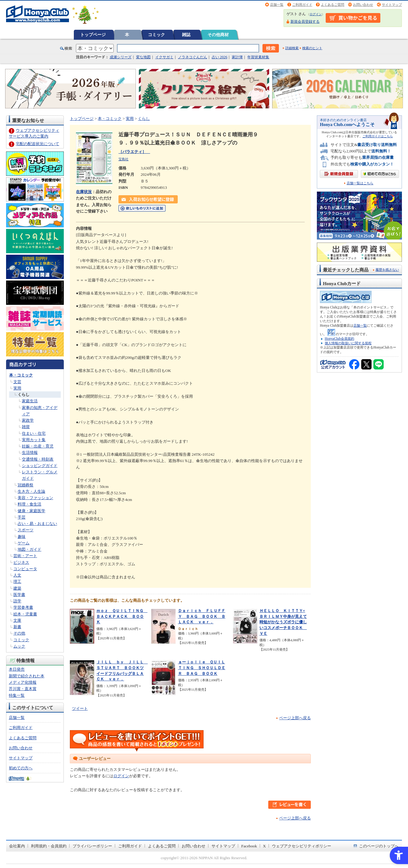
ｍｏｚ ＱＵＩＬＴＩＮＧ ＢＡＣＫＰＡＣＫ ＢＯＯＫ (122, 616)
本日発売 (17, 669)
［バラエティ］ (134, 152)
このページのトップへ (379, 846)
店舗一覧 (277, 5)
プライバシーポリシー (92, 846)
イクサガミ (164, 57)
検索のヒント (312, 48)
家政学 (28, 420)
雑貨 (26, 427)
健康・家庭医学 (31, 511)
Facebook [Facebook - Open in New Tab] (249, 846)
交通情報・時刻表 (38, 459)
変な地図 (143, 57)
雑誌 (186, 35)
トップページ (93, 35)
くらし (24, 395)
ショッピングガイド (40, 466)
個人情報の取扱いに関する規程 (348, 343)
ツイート (80, 708)
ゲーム (24, 543)
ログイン (316, 14)
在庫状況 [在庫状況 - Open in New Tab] (84, 192)
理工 (17, 582)
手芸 (22, 517)
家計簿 (237, 57)
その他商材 (218, 35)
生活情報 (30, 453)
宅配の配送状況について (38, 144)
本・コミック (21, 375)
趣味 (22, 537)
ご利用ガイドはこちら (378, 136)
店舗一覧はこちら (360, 183)
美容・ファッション (35, 498)
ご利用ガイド (302, 5)
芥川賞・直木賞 (23, 689)
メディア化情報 (23, 682)
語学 (17, 601)
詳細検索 (292, 48)
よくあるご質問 (333, 5)
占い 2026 (219, 57)
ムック (19, 646)
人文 (17, 575)
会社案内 (17, 846)
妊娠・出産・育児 (38, 446)
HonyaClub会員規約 (339, 339)
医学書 (19, 595)
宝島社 (123, 159)
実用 (17, 388)
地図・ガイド (29, 549)
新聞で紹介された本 (27, 676)
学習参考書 (23, 607)
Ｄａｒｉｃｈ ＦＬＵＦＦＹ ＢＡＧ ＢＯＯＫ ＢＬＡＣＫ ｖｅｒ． (202, 616)
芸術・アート (25, 556)
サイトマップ (392, 5)
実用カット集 (34, 440)
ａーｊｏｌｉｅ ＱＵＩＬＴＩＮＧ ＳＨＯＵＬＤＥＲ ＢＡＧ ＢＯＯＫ (202, 668)
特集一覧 (17, 695)
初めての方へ (21, 768)
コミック (156, 35)
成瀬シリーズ (121, 57)
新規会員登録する (305, 22)
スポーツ (26, 530)
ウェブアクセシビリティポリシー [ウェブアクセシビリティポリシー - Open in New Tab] (302, 846)
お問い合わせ (363, 5)
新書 (17, 627)
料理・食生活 (29, 504)
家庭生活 (30, 401)
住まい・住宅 (34, 433)
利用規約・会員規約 (49, 846)
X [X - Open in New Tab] (265, 846)
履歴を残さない (387, 270)
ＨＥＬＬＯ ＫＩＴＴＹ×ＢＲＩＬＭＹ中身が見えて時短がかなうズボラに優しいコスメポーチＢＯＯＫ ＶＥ (283, 622)
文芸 (17, 382)
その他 (19, 633)
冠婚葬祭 (26, 485)
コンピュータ (25, 569)
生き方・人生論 (31, 491)
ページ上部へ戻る (295, 718)
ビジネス (21, 562)
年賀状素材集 (258, 57)
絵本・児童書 (25, 614)
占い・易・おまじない (37, 524)
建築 (17, 588)
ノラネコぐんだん (193, 57)
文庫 (17, 620)
